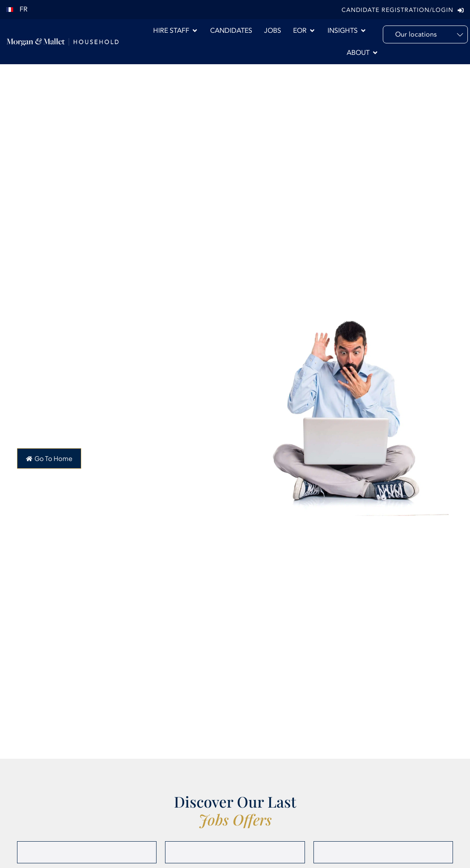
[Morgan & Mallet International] (63, 42)
